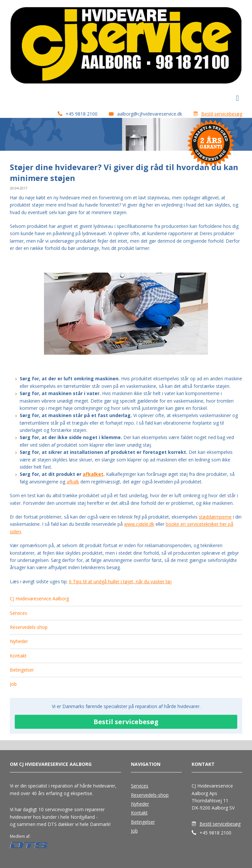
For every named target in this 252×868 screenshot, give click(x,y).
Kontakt (18, 656)
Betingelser (22, 670)
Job (13, 684)
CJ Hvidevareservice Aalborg (39, 599)
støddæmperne (215, 517)
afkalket (93, 474)
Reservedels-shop (29, 627)
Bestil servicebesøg (222, 114)
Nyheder (19, 641)
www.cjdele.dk (139, 524)
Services (19, 613)
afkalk (73, 482)
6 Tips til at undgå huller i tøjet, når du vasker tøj (120, 581)
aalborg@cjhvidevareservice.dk (150, 114)
